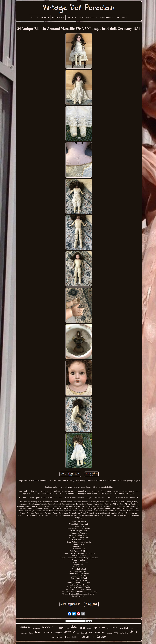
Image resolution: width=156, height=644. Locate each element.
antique (70, 632)
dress (67, 637)
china (85, 637)
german (100, 627)
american (24, 633)
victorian (48, 632)
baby (116, 633)
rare (115, 627)
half (93, 637)
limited (84, 633)
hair (108, 628)
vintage (25, 627)
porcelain (49, 627)
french (31, 633)
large (67, 628)
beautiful (124, 628)
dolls (134, 632)
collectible (124, 633)
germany (90, 628)
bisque (101, 636)
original (59, 633)
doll (74, 627)
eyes (78, 633)
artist (132, 628)
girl (137, 628)
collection (100, 632)
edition (59, 637)
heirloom (76, 637)
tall (90, 633)
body (61, 628)
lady (53, 637)
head (38, 632)
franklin (110, 633)
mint (82, 628)
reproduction (36, 629)
